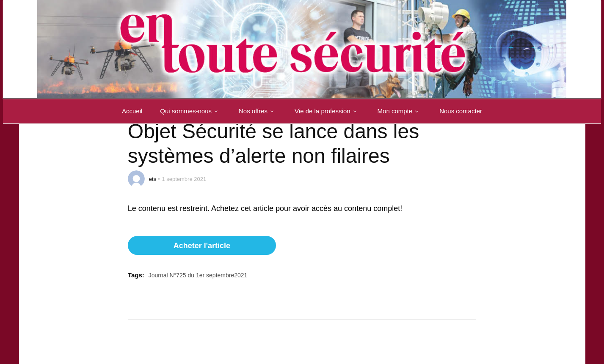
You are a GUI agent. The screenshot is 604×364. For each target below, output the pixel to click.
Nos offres (258, 111)
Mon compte (400, 111)
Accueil (132, 111)
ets (153, 179)
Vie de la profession (327, 111)
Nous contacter (461, 111)
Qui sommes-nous (190, 111)
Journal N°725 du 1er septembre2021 (198, 275)
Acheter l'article (202, 246)
